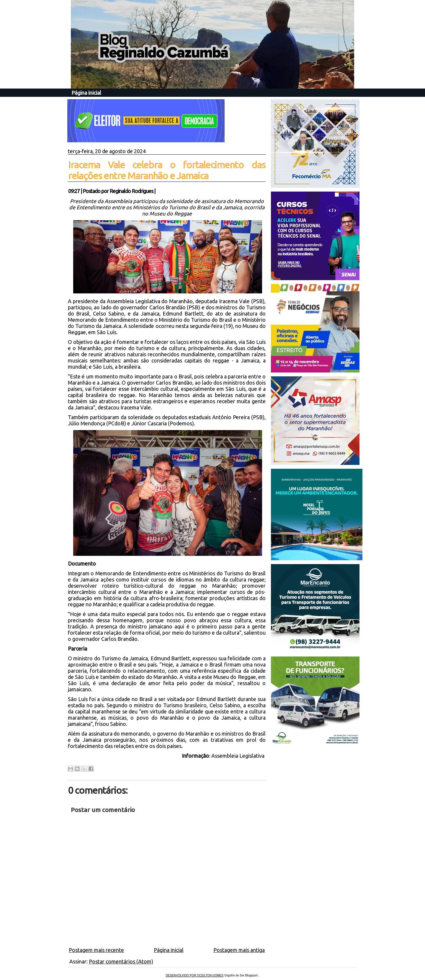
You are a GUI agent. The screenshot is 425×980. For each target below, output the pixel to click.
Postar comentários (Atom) (121, 961)
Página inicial (86, 93)
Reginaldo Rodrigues (131, 191)
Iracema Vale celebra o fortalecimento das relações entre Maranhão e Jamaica (167, 170)
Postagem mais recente (96, 950)
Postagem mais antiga (239, 950)
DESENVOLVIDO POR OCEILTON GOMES (195, 975)
